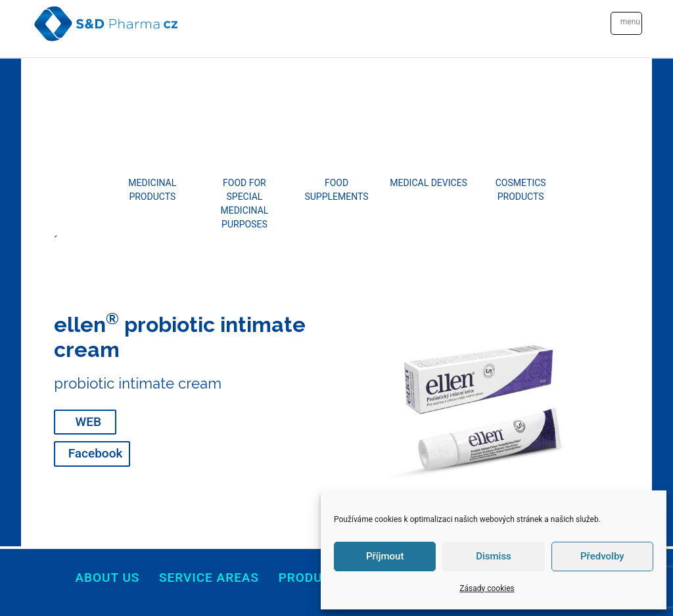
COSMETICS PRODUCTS (521, 190)
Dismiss (494, 556)
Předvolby (602, 556)
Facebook (96, 453)
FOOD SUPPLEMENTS (336, 190)
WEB (88, 422)
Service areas (209, 578)
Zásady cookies (487, 588)
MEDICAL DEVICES (429, 183)
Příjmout (385, 556)
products (313, 578)
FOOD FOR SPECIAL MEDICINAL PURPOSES (244, 203)
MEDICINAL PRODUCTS (152, 190)
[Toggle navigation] (627, 23)
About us (107, 578)
